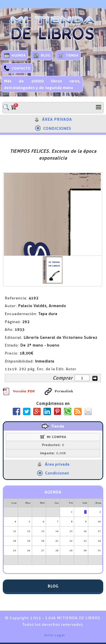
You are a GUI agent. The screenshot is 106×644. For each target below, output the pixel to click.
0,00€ (53, 453)
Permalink (59, 391)
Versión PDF (19, 391)
